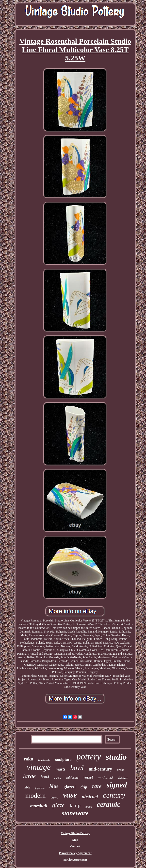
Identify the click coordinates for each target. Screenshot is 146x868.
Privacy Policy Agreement (75, 853)
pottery (89, 757)
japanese (40, 788)
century (114, 795)
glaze (58, 805)
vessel (88, 777)
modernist (105, 778)
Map (75, 840)
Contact (75, 846)
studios (57, 778)
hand (45, 777)
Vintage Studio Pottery (75, 833)
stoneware (75, 813)
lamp (75, 805)
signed (117, 785)
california (72, 778)
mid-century (100, 769)
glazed (70, 787)
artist (120, 770)
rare (97, 786)
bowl (77, 768)
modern (35, 796)
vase (70, 795)
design (122, 777)
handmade (44, 760)
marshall (39, 806)
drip (84, 787)
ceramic (109, 804)
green (89, 807)
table (27, 787)
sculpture (63, 760)
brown (54, 798)
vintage (39, 767)
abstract (90, 797)
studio (116, 757)
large (29, 776)
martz (61, 769)
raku (28, 759)
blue (54, 786)
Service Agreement (75, 860)
